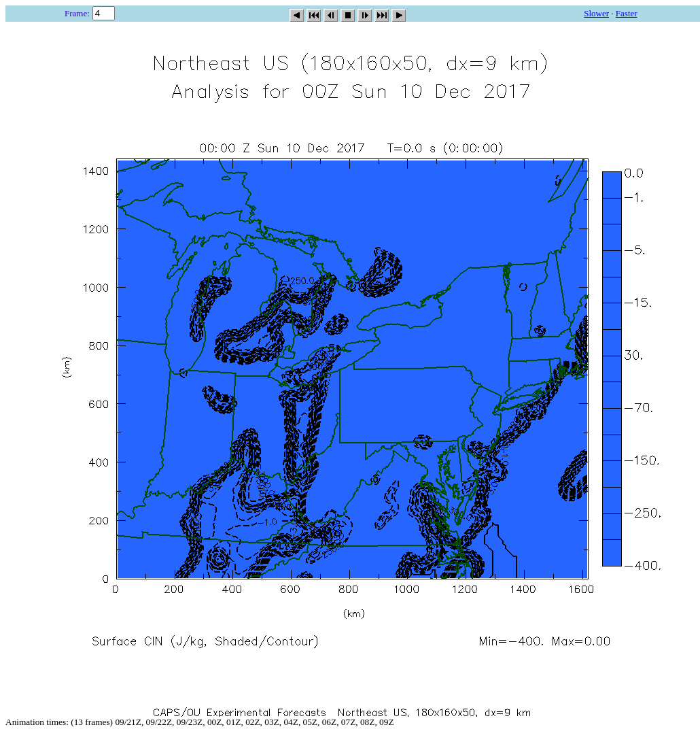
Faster (627, 13)
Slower (596, 13)
